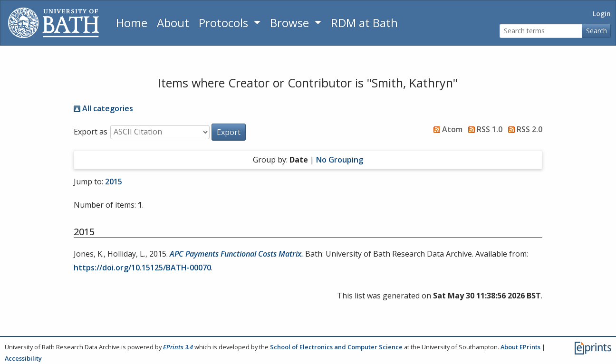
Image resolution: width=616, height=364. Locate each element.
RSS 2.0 (523, 129)
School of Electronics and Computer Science (336, 347)
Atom (446, 129)
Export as (91, 132)
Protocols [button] (225, 23)
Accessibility (23, 358)
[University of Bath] (53, 23)
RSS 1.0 (483, 129)
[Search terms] (541, 31)
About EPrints (520, 347)
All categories (103, 108)
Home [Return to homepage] (132, 23)
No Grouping (340, 160)
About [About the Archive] (173, 23)
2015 (114, 182)
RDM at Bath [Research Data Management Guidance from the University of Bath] (364, 23)
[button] (229, 132)
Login (602, 14)
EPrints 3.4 (178, 347)
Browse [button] (291, 23)
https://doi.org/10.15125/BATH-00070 (142, 268)
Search (597, 31)
